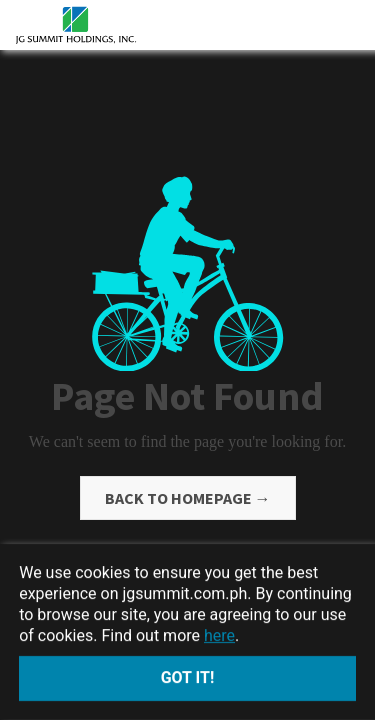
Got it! (188, 677)
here (219, 634)
